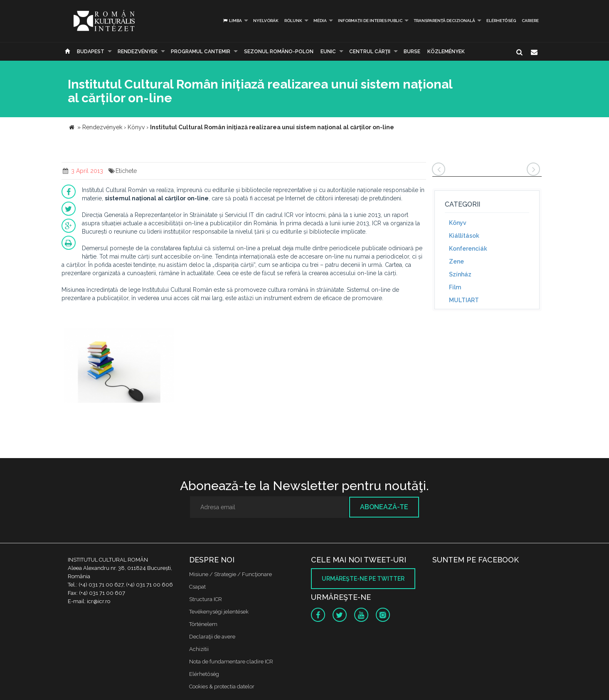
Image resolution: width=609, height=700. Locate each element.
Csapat (197, 587)
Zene (456, 261)
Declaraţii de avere (212, 637)
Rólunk (293, 21)
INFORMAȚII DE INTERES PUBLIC (370, 21)
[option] (119, 366)
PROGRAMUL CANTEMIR (201, 52)
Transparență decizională (444, 21)
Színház (460, 274)
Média (320, 21)
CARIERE (530, 21)
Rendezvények (138, 52)
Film (455, 287)
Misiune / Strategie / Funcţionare (231, 574)
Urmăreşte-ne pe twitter (363, 579)
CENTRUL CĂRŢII (370, 52)
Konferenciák (468, 249)
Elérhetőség (501, 21)
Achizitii (199, 649)
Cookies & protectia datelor (222, 686)
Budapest (91, 52)
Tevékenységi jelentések (219, 612)
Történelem (203, 624)
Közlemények (446, 52)
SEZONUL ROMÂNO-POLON (279, 52)
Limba (232, 21)
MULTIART (464, 300)
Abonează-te (384, 507)
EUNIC (328, 52)
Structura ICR (206, 599)
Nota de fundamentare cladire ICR (231, 662)
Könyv (458, 223)
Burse (412, 52)
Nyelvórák (266, 21)
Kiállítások (464, 236)
